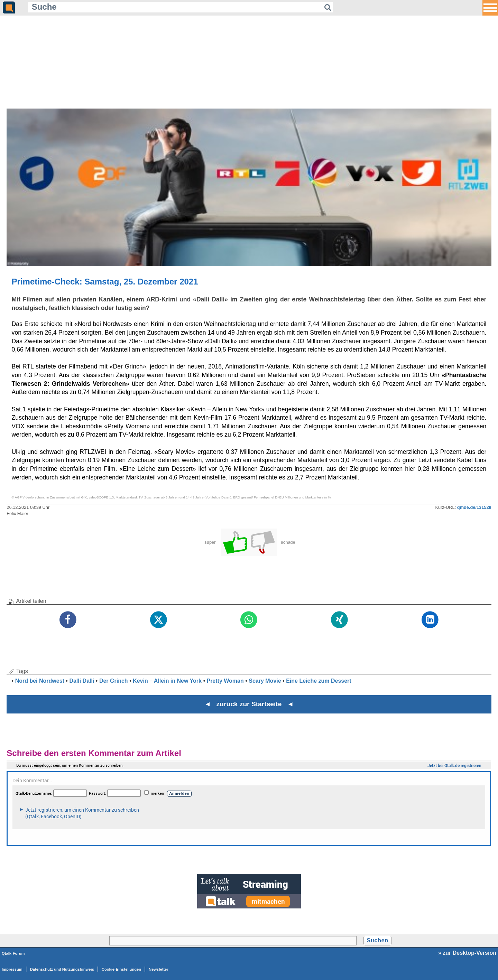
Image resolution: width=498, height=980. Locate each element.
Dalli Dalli (82, 681)
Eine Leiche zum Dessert (319, 681)
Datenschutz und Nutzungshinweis (62, 969)
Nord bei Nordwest (40, 681)
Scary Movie (265, 681)
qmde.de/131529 (474, 507)
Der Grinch (114, 681)
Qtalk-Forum (13, 953)
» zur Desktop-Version (467, 953)
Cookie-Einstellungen (121, 969)
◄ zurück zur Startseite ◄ (249, 704)
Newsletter (159, 969)
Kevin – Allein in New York (167, 681)
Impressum (12, 969)
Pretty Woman (225, 681)
